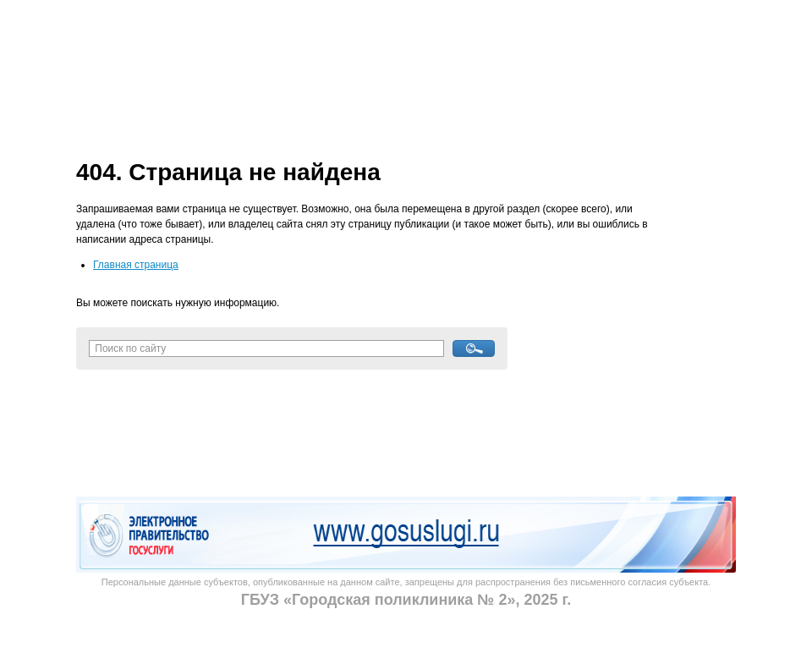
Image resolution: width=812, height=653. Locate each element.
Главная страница (136, 265)
